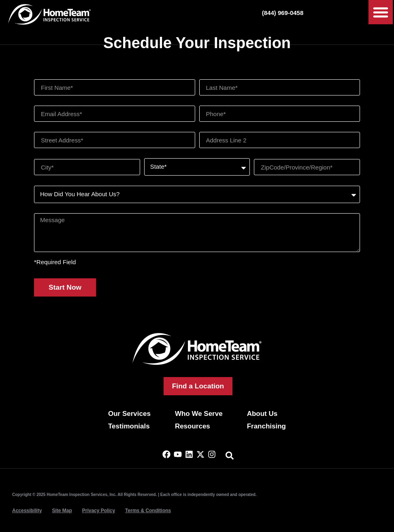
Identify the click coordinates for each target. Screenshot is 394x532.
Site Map (62, 511)
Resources (193, 426)
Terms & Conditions (148, 511)
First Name (49, 76)
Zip (258, 156)
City (39, 156)
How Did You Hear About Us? (74, 183)
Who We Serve (199, 414)
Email (42, 103)
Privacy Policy (99, 511)
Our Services (129, 414)
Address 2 (213, 129)
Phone (208, 103)
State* (152, 155)
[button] (381, 12)
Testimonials (129, 426)
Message (46, 210)
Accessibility (27, 511)
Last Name (214, 76)
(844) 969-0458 (283, 13)
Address (45, 129)
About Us (262, 414)
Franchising (266, 426)
